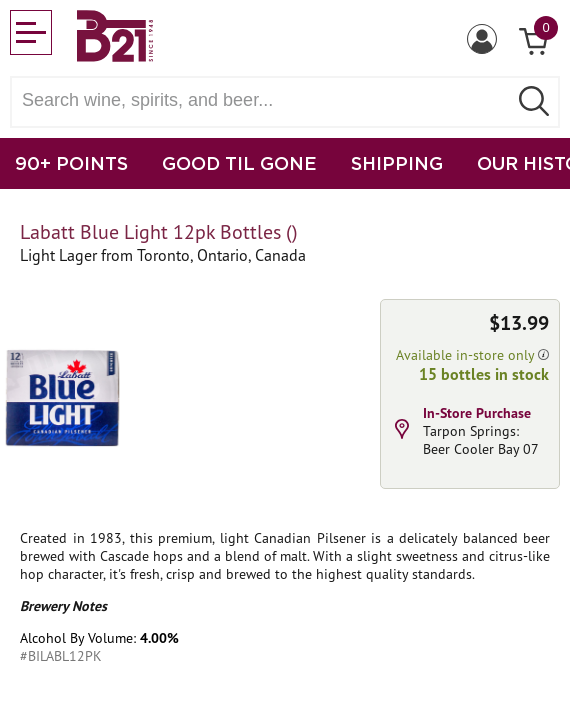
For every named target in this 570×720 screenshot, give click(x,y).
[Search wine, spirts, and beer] (265, 100)
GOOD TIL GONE (239, 163)
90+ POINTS (71, 163)
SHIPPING (397, 163)
